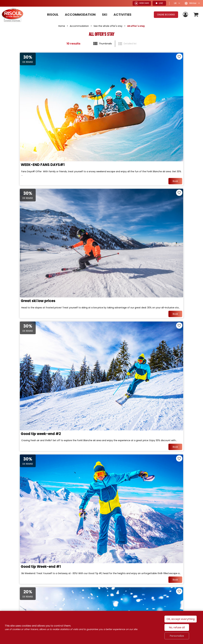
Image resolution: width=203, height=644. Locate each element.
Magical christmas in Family (129, 401)
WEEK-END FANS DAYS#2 (27, 401)
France (142, 568)
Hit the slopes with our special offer (35, 495)
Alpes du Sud (160, 568)
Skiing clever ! (17, 308)
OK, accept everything (181, 619)
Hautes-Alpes (183, 568)
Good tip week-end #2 (24, 214)
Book (92, 139)
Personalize (177, 636)
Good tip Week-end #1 (124, 214)
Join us (37, 550)
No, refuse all (177, 627)
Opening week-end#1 (123, 308)
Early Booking (116, 495)
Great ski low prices (121, 120)
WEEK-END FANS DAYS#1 (26, 120)
